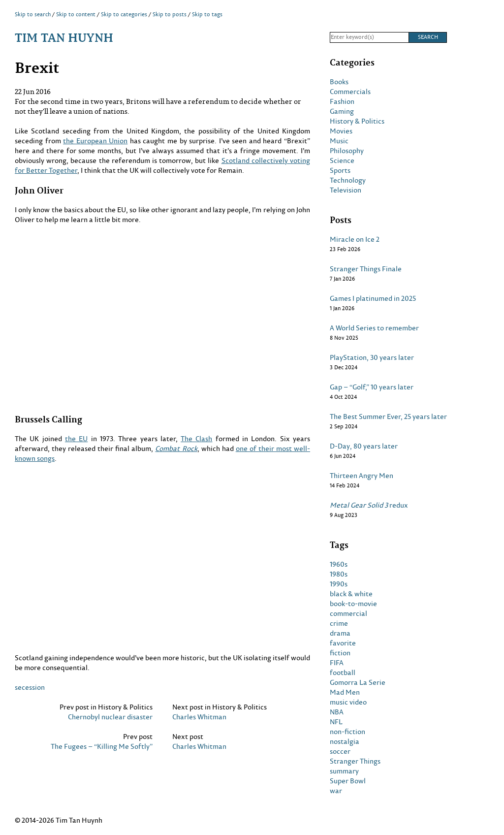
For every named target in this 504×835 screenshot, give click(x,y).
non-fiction (347, 732)
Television (346, 190)
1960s (339, 564)
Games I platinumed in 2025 (373, 298)
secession (30, 687)
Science (342, 161)
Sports (340, 170)
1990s (339, 584)
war (336, 791)
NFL (336, 722)
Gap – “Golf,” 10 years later (372, 387)
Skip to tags (207, 14)
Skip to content (76, 14)
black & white (351, 594)
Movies (341, 131)
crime (339, 623)
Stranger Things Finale (366, 269)
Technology (348, 180)
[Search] (369, 37)
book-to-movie (353, 604)
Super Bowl (348, 781)
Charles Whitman (199, 717)
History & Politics (357, 121)
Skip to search (33, 14)
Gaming (342, 111)
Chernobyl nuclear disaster (110, 717)
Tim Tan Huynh (64, 37)
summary (344, 771)
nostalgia (345, 741)
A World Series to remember (374, 328)
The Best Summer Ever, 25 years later (388, 417)
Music (339, 141)
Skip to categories (124, 14)
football (343, 673)
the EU (76, 438)
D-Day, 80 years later (364, 446)
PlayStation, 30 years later (372, 357)
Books (339, 82)
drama (340, 633)
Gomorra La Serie (358, 682)
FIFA (337, 663)
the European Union (95, 141)
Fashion (342, 101)
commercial (348, 613)
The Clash (196, 438)
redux (369, 505)
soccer (340, 751)
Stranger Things (355, 761)
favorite (343, 643)
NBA (337, 712)
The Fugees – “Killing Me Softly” (102, 746)
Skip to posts (170, 14)
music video (348, 702)
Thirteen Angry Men (362, 476)
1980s (339, 574)
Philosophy (347, 151)
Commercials (350, 92)
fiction (340, 653)
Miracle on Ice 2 (355, 239)
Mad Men (345, 692)
